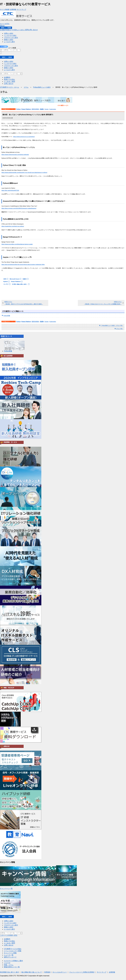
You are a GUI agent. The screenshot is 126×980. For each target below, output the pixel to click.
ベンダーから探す (10, 923)
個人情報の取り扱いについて (32, 972)
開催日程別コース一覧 (12, 967)
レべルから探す (9, 929)
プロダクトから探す (11, 925)
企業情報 (112, 972)
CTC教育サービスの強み (13, 949)
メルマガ (7, 963)
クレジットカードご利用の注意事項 (82, 972)
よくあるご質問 (9, 943)
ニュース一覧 (9, 955)
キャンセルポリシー (60, 972)
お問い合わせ (9, 945)
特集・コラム (9, 965)
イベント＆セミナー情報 (13, 951)
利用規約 (47, 972)
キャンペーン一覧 (6, 889)
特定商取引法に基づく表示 (9, 972)
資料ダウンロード (10, 957)
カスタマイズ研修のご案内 (13, 961)
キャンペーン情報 (10, 953)
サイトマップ (102, 972)
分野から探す (9, 921)
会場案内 (7, 939)
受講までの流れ (9, 941)
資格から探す (9, 927)
